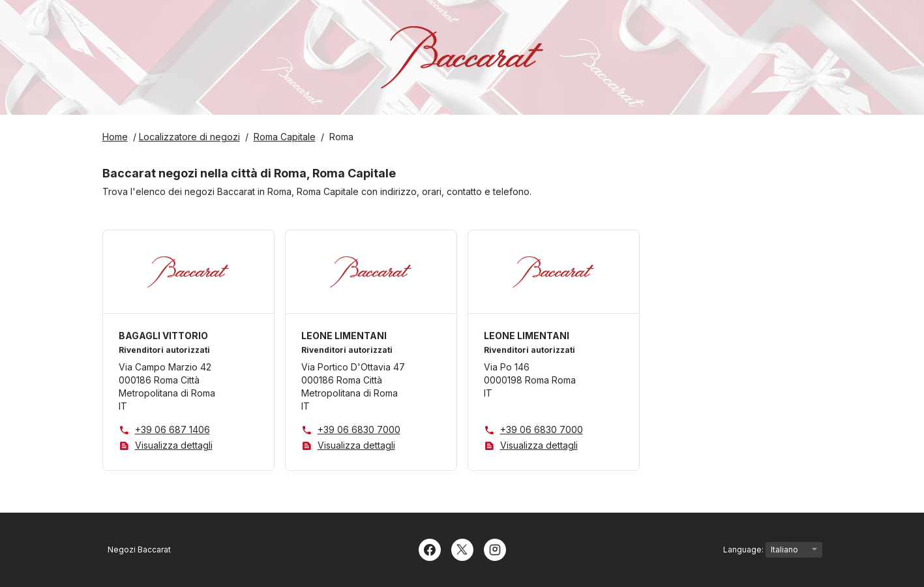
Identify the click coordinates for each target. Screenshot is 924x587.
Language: (773, 550)
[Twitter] (462, 549)
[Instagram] (495, 549)
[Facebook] (430, 549)
